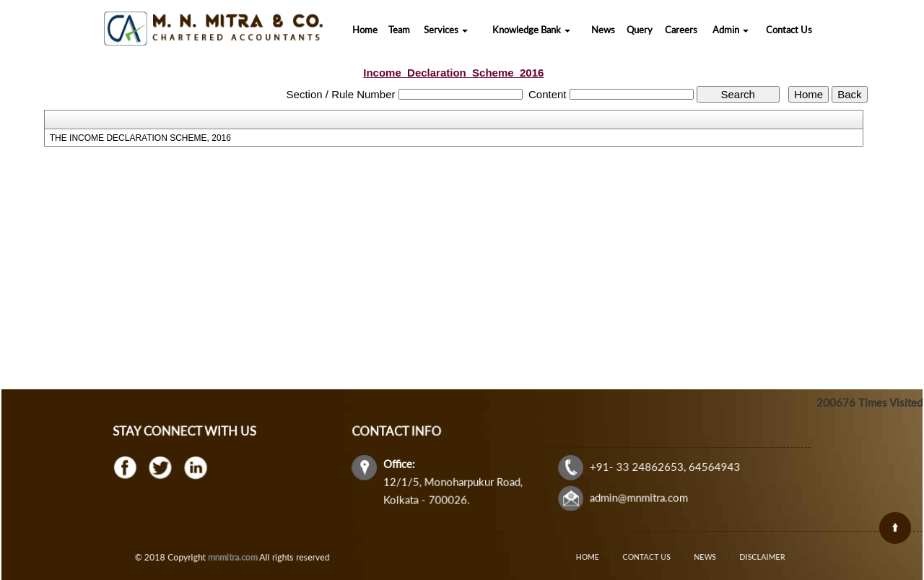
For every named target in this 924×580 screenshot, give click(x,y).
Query (640, 30)
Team (399, 30)
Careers (681, 30)
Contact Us (789, 30)
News (603, 30)
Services (446, 30)
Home (365, 30)
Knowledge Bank (531, 30)
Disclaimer (745, 557)
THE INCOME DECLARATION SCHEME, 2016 (140, 138)
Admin (731, 30)
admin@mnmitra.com (637, 497)
